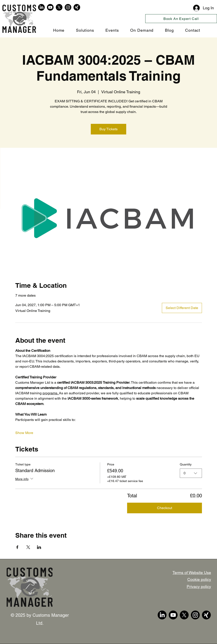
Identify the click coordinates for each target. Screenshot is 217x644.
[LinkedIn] (41, 7)
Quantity (186, 464)
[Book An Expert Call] (181, 19)
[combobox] (191, 473)
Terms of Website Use (192, 573)
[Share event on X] (28, 547)
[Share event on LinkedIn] (39, 547)
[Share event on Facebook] (17, 547)
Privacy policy (199, 587)
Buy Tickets (108, 129)
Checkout (165, 508)
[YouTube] (50, 7)
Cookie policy (199, 579)
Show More (24, 433)
